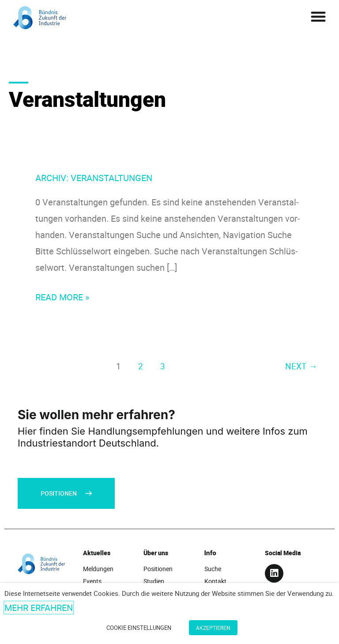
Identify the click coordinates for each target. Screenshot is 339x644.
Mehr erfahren (39, 608)
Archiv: (94, 178)
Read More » (62, 296)
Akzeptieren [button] (213, 628)
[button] (318, 16)
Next (301, 366)
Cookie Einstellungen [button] (139, 628)
